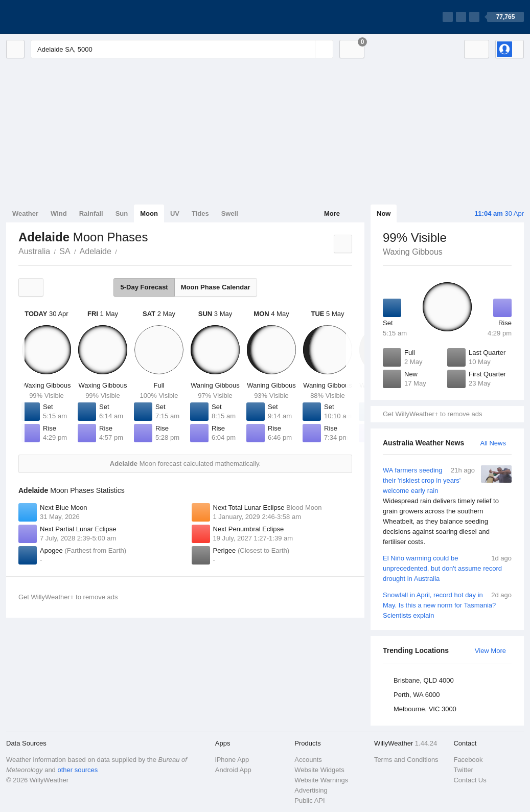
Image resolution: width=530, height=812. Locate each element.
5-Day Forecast (144, 287)
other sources (77, 770)
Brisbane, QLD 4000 (424, 680)
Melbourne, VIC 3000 (425, 709)
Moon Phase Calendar (216, 287)
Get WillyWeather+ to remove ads (432, 414)
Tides (200, 213)
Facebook (468, 760)
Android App (233, 770)
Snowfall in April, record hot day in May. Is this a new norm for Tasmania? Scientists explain (447, 605)
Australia (34, 251)
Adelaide (96, 251)
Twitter (463, 770)
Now (384, 213)
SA (65, 251)
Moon (149, 213)
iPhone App (232, 760)
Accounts (308, 760)
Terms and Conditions (406, 760)
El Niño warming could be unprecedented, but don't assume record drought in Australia (447, 568)
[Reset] (306, 49)
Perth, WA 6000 (417, 695)
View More (490, 651)
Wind (59, 213)
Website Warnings (321, 780)
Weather (25, 213)
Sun (122, 213)
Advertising (311, 790)
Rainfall (91, 213)
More (332, 213)
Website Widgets (319, 770)
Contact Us (470, 780)
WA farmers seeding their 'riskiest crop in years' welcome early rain (447, 506)
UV (175, 213)
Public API (309, 800)
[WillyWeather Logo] (54, 17)
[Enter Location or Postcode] (182, 49)
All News (493, 443)
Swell (230, 213)
